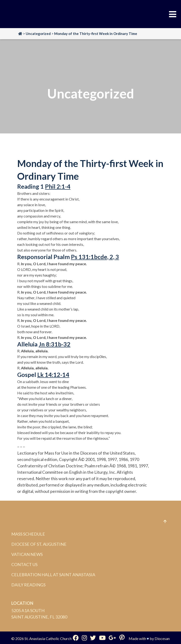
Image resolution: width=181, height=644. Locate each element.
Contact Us (24, 564)
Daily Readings (28, 585)
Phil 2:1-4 (58, 186)
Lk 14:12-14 (53, 375)
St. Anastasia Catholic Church (48, 638)
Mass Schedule (28, 534)
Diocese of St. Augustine (39, 544)
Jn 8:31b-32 (55, 344)
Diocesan (162, 638)
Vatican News (27, 554)
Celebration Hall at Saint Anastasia (53, 575)
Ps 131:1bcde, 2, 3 (95, 257)
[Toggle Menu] (173, 14)
